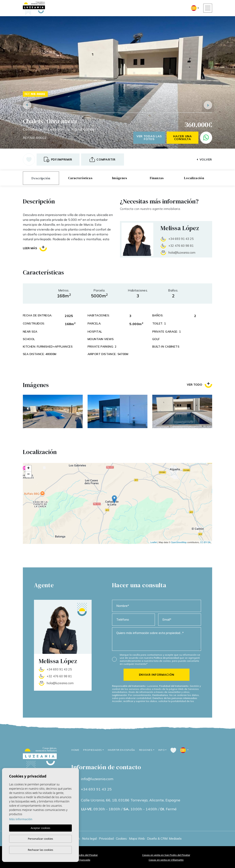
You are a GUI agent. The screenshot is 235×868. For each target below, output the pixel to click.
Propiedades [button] (93, 750)
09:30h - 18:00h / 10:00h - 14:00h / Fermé (129, 809)
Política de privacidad (167, 658)
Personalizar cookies (41, 839)
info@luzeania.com (97, 779)
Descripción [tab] (41, 178)
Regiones (146, 750)
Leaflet (154, 542)
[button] (103, 160)
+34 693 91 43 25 (181, 239)
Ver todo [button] (200, 385)
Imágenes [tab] (120, 178)
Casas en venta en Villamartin (166, 860)
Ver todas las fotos (149, 138)
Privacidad (106, 839)
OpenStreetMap (179, 542)
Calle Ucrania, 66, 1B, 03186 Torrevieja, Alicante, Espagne (131, 800)
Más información (21, 819)
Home (75, 750)
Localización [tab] (194, 178)
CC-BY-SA (205, 542)
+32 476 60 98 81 (181, 246)
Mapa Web (137, 839)
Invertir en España (121, 750)
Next (208, 105)
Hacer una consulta (182, 138)
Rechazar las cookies (40, 850)
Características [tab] (80, 178)
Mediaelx (175, 839)
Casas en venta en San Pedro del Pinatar (166, 855)
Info (161, 750)
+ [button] (28, 468)
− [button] (28, 474)
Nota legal (89, 839)
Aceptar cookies (40, 828)
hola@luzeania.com (182, 253)
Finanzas (157, 178)
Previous (27, 105)
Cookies (121, 839)
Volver (204, 160)
